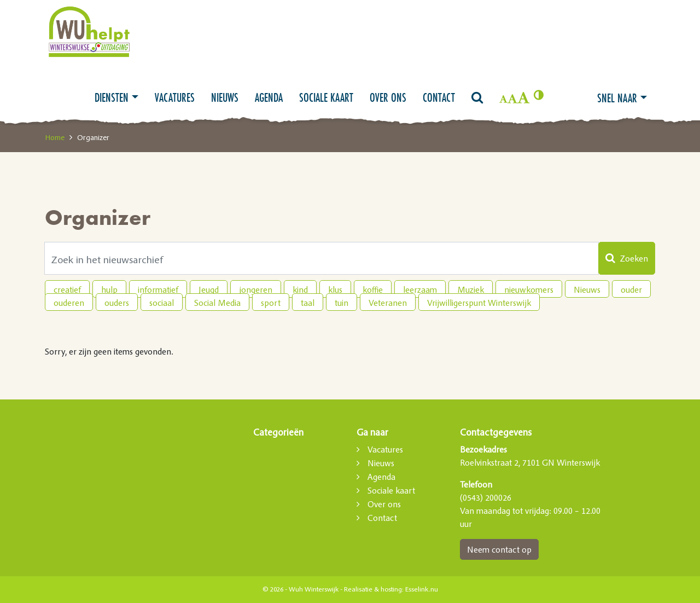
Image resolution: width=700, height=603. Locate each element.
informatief (158, 289)
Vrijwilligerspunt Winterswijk (479, 303)
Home (55, 137)
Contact (439, 97)
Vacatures (175, 97)
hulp (109, 289)
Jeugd (209, 289)
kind (300, 289)
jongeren (256, 289)
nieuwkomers (529, 289)
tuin (342, 303)
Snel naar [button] (617, 98)
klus (335, 289)
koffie (373, 289)
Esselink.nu (422, 589)
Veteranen (388, 303)
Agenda (269, 97)
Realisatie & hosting (373, 589)
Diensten (112, 97)
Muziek (471, 289)
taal (308, 303)
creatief (67, 289)
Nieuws (225, 97)
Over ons (388, 97)
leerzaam (420, 289)
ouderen (69, 303)
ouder (631, 289)
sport (271, 303)
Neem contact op (499, 549)
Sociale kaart (326, 97)
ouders (117, 303)
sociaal (162, 303)
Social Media (217, 303)
